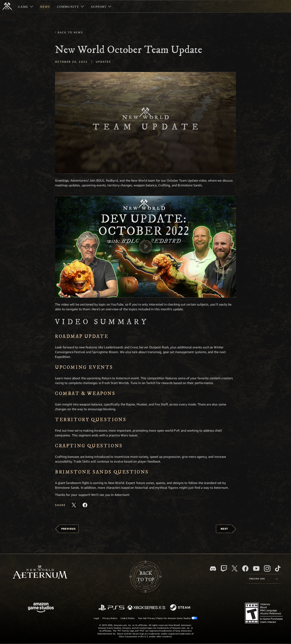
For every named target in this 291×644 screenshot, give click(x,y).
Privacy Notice (110, 618)
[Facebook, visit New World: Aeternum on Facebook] (245, 568)
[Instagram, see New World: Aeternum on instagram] (267, 568)
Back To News (70, 32)
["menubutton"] (26, 6)
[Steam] (181, 608)
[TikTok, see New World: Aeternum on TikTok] (278, 568)
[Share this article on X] (74, 505)
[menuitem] (26, 6)
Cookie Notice (128, 618)
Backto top (145, 577)
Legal (96, 618)
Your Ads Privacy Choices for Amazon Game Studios (168, 618)
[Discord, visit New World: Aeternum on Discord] (213, 569)
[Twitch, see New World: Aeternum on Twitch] (224, 568)
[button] (145, 123)
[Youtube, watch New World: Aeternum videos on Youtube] (256, 568)
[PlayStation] (111, 608)
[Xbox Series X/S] (146, 608)
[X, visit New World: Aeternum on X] (235, 568)
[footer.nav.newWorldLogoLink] (40, 572)
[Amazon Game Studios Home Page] (41, 608)
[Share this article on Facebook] (85, 505)
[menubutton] (264, 579)
